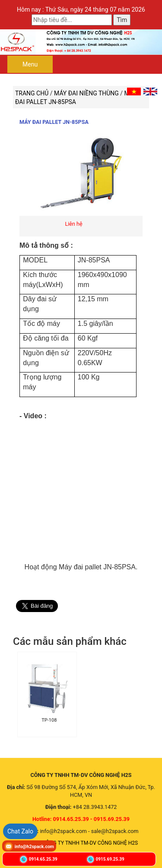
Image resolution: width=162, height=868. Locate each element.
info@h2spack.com (34, 847)
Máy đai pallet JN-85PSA (54, 122)
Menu (30, 64)
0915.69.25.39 (110, 859)
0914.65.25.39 (43, 859)
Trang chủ (32, 93)
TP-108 (49, 720)
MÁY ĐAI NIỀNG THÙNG (87, 93)
